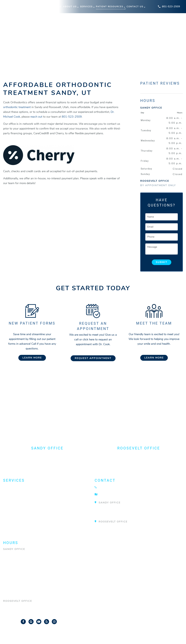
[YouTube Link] (39, 622)
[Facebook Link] (23, 622)
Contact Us (135, 7)
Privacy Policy (122, 634)
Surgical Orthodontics (25, 517)
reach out (36, 117)
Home (58, 7)
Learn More (32, 358)
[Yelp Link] (47, 622)
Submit (162, 262)
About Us (70, 7)
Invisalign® (14, 505)
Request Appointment (93, 358)
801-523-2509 (169, 7)
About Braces (16, 487)
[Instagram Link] (54, 622)
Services (86, 7)
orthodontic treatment (17, 107)
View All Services (19, 529)
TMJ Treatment (16, 523)
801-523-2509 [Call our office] (72, 117)
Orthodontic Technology (27, 511)
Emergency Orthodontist (26, 499)
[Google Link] (31, 622)
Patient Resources (110, 7)
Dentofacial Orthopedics (26, 493)
